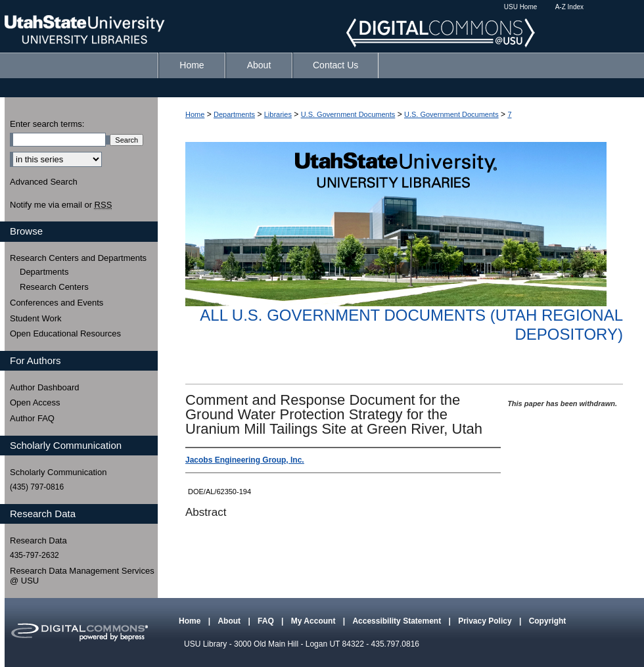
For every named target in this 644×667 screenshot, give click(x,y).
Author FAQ (32, 418)
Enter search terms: (47, 124)
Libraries (278, 114)
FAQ (267, 621)
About (230, 621)
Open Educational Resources (65, 333)
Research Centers (54, 287)
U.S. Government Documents (348, 114)
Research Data (38, 540)
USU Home (521, 7)
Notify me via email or (61, 205)
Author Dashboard (45, 387)
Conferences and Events (57, 303)
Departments (234, 114)
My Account (314, 621)
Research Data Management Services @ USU (82, 576)
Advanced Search (44, 182)
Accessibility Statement (398, 621)
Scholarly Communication (58, 472)
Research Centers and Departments (78, 258)
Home (195, 114)
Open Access (35, 402)
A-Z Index (569, 7)
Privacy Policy (486, 621)
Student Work (36, 318)
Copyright (548, 621)
